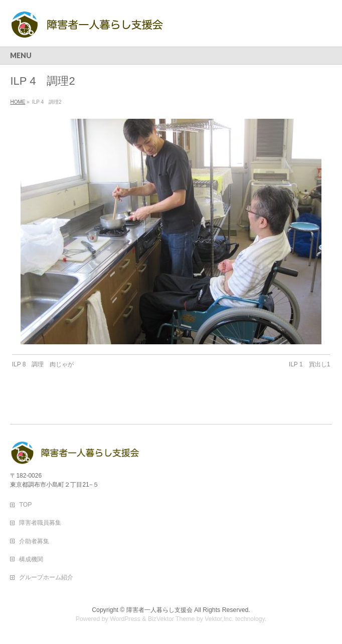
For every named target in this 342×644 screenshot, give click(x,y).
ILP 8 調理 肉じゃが (43, 364)
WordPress (125, 619)
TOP (25, 505)
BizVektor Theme (172, 619)
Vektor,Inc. (219, 619)
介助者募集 (34, 541)
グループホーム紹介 (46, 577)
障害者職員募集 (40, 523)
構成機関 (31, 559)
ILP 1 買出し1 (309, 364)
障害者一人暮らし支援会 (159, 610)
